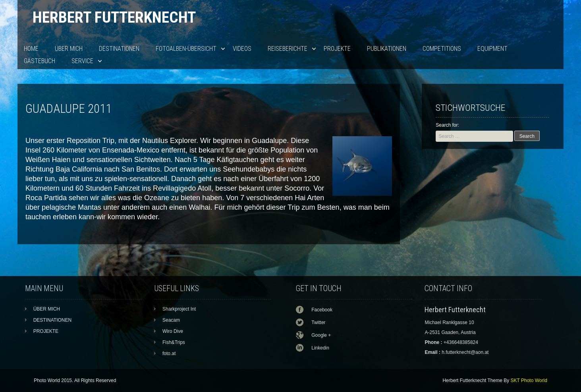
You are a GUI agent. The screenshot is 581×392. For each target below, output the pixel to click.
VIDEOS (242, 49)
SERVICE (82, 61)
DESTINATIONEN (119, 49)
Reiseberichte (288, 49)
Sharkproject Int (179, 309)
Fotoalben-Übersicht (186, 49)
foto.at (169, 353)
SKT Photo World (529, 380)
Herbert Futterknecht (114, 17)
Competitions (442, 49)
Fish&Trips (174, 342)
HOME (31, 49)
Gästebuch (40, 61)
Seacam (171, 320)
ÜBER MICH (69, 49)
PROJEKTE (337, 49)
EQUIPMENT (492, 49)
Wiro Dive (173, 331)
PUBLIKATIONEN (387, 49)
